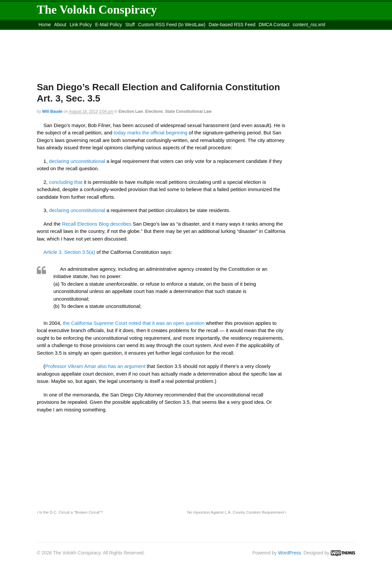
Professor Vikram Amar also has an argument (95, 366)
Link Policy (81, 25)
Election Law (131, 111)
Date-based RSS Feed (232, 25)
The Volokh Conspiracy (97, 10)
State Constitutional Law (188, 111)
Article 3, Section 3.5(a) (69, 252)
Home (45, 25)
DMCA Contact (274, 25)
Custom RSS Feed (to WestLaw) (172, 25)
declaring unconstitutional (77, 161)
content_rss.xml (309, 25)
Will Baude (52, 111)
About (60, 25)
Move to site (133, 33)
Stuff (130, 25)
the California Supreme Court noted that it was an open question (133, 323)
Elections (154, 111)
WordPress (290, 553)
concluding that (66, 182)
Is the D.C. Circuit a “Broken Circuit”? (70, 512)
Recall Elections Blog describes (97, 224)
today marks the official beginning (151, 133)
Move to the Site (73, 33)
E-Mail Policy (109, 25)
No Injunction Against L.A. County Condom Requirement (237, 512)
